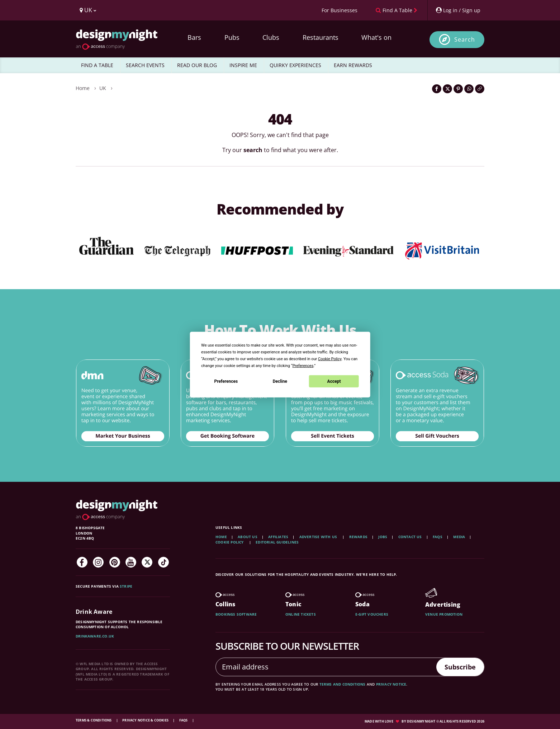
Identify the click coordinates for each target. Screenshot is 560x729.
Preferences (226, 381)
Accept (334, 381)
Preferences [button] (303, 366)
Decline (280, 381)
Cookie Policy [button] (330, 359)
